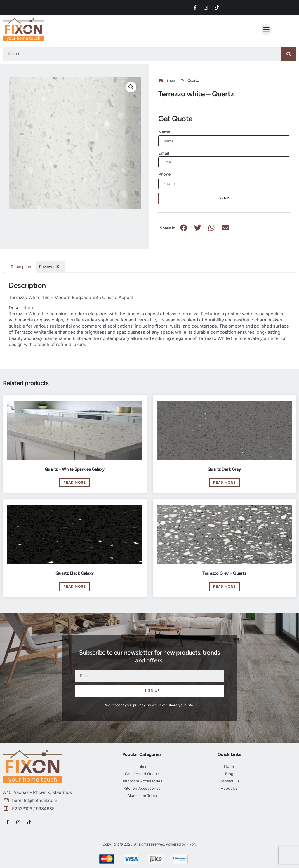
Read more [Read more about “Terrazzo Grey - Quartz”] (224, 587)
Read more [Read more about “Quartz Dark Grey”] (224, 483)
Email (164, 153)
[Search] (289, 54)
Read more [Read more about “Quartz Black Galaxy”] (75, 587)
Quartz (193, 80)
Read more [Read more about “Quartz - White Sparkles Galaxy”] (75, 483)
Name (164, 132)
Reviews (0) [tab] (50, 267)
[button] (266, 29)
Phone (164, 174)
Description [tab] (21, 267)
